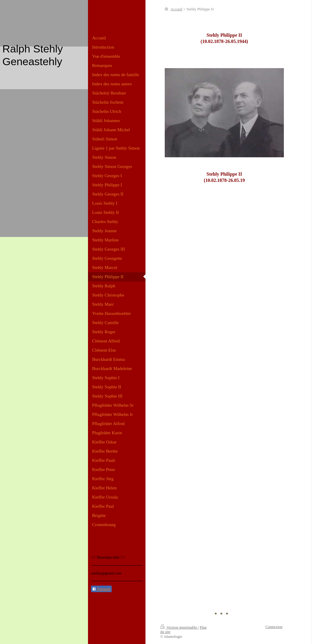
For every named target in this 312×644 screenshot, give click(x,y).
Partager (101, 589)
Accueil (176, 9)
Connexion (274, 627)
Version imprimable (179, 627)
